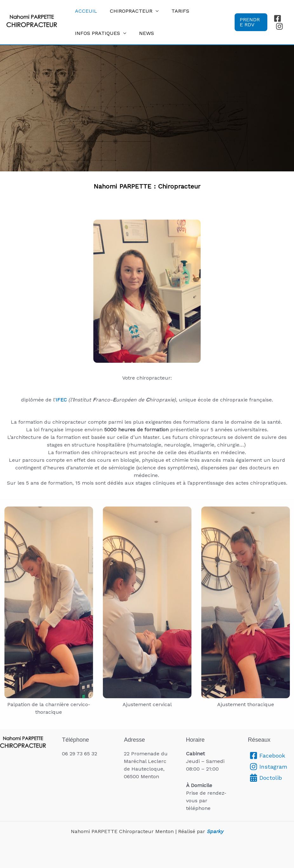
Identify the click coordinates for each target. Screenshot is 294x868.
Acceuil (85, 11)
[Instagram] (279, 26)
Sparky (215, 831)
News (143, 33)
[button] (250, 22)
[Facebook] (277, 18)
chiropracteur (127, 11)
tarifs (174, 11)
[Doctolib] (266, 778)
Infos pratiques (96, 33)
